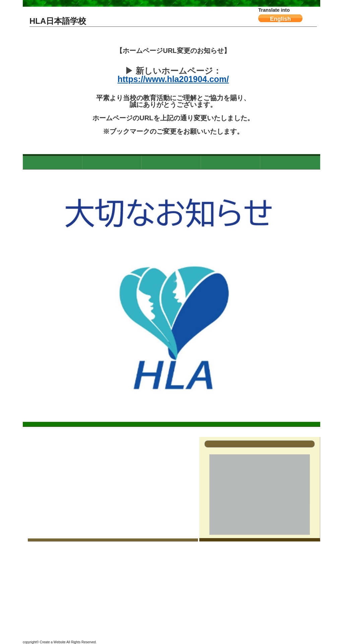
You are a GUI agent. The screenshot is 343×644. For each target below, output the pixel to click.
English (280, 19)
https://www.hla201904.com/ (173, 79)
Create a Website (53, 642)
